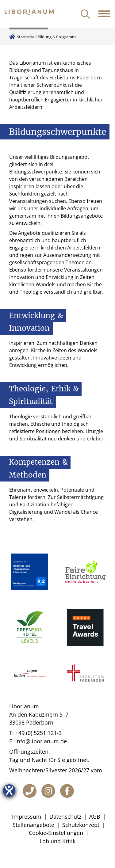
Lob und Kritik (57, 841)
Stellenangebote (33, 825)
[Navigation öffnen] (107, 14)
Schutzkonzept (81, 825)
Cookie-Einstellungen (56, 833)
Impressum (27, 817)
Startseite (26, 37)
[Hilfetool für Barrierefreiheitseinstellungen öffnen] (9, 790)
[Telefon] (30, 791)
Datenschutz (65, 817)
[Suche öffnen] (85, 15)
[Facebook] (67, 791)
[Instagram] (48, 791)
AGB (95, 817)
